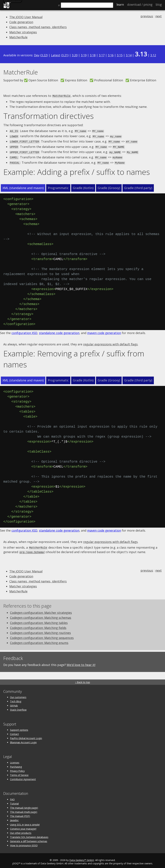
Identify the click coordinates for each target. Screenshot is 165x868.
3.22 (44, 55)
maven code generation (104, 331)
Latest (56, 55)
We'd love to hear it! (81, 662)
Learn (120, 5)
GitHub (14, 703)
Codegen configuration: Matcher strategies (41, 610)
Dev (37, 55)
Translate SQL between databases (29, 835)
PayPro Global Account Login (26, 736)
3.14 (129, 55)
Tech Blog (16, 699)
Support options (19, 727)
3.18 (93, 55)
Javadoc (14, 818)
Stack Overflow (18, 707)
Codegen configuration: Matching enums (39, 640)
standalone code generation (59, 331)
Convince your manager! (23, 826)
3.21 (65, 55)
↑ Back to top (82, 680)
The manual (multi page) (24, 809)
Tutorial (14, 801)
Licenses (15, 760)
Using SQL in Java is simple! (25, 822)
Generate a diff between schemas (29, 839)
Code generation (21, 22)
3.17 (102, 55)
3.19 (84, 55)
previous (147, 16)
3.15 (120, 55)
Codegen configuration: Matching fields (38, 625)
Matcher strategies (23, 32)
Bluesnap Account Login (23, 740)
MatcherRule (18, 37)
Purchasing (16, 764)
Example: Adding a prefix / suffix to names (77, 170)
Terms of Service (19, 773)
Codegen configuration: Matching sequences (42, 635)
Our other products (21, 830)
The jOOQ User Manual (26, 17)
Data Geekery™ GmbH (82, 858)
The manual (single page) (24, 805)
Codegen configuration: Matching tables (39, 620)
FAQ (12, 797)
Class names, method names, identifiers (38, 27)
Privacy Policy (17, 768)
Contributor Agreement (23, 777)
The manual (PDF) (20, 814)
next (158, 16)
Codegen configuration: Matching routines (40, 630)
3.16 (111, 55)
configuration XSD (24, 331)
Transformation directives (48, 116)
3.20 (75, 55)
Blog (159, 5)
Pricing (140, 5)
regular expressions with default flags (110, 342)
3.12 (153, 55)
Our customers (18, 695)
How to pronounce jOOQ (24, 843)
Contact (14, 732)
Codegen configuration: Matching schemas (41, 615)
